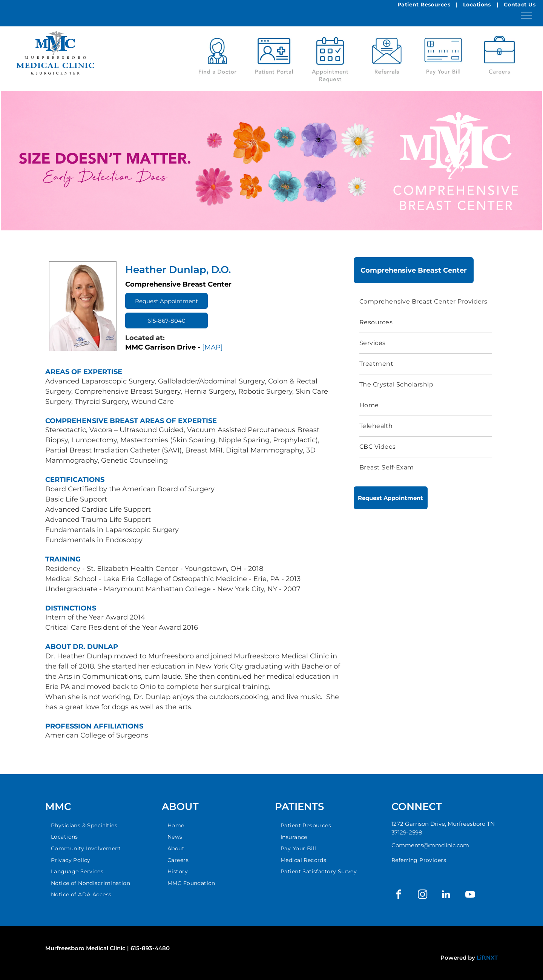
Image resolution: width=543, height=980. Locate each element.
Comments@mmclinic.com (430, 845)
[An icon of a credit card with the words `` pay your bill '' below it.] (443, 57)
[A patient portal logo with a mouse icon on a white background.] (274, 57)
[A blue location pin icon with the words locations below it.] (500, 57)
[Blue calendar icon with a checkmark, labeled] (330, 57)
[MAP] (212, 347)
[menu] (526, 15)
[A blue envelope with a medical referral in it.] (387, 57)
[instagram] (422, 895)
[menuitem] (426, 302)
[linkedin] (446, 895)
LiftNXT (487, 958)
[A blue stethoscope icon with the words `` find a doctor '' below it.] (218, 57)
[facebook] (399, 895)
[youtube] (470, 895)
